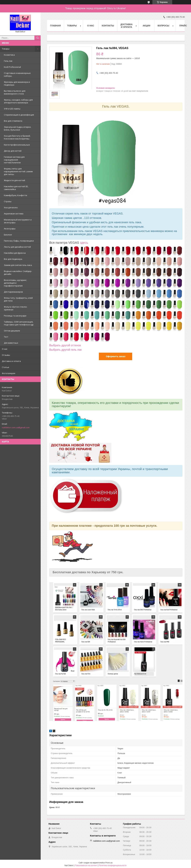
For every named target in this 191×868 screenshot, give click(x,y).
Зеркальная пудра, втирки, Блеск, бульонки (18, 128)
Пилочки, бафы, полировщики (19, 241)
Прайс (183, 26)
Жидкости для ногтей (14, 180)
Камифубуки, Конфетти (15, 195)
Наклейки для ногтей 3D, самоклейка (16, 188)
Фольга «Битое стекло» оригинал (15, 308)
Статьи (5, 367)
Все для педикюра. (13, 259)
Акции (146, 26)
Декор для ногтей (13, 151)
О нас (5, 349)
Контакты (108, 26)
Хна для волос (11, 207)
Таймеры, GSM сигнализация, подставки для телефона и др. (19, 323)
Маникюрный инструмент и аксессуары (18, 221)
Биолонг (8, 235)
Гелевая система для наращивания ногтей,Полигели (14, 160)
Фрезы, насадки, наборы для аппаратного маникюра (18, 101)
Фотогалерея (9, 373)
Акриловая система (14, 214)
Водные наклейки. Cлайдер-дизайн (18, 273)
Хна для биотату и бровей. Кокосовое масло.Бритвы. (17, 137)
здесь (84, 243)
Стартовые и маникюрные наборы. (17, 74)
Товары (6, 49)
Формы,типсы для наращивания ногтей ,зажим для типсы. (18, 171)
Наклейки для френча (15, 253)
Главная (55, 26)
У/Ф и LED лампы (12, 109)
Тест (6, 337)
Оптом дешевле (12, 331)
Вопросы (163, 26)
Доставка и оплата (11, 361)
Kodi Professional (12, 67)
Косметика (9, 55)
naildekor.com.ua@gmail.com (16, 427)
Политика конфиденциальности (113, 866)
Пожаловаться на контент (86, 866)
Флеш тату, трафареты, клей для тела (18, 299)
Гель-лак (8, 61)
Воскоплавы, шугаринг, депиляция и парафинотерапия (15, 283)
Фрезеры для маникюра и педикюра (17, 83)
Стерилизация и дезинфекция (19, 115)
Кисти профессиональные (17, 145)
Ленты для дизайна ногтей (17, 247)
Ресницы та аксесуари (15, 316)
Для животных (11, 343)
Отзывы (6, 355)
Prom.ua (109, 863)
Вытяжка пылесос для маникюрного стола (15, 92)
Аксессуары (10, 229)
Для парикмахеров (13, 292)
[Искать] (38, 38)
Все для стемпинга (13, 121)
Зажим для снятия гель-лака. (18, 265)
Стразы (8, 201)
